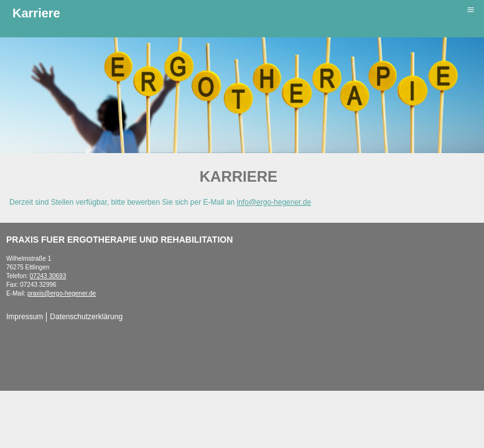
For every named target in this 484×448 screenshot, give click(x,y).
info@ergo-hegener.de (274, 202)
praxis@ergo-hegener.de (62, 293)
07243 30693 (48, 276)
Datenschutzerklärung (86, 317)
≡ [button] (470, 10)
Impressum (25, 317)
